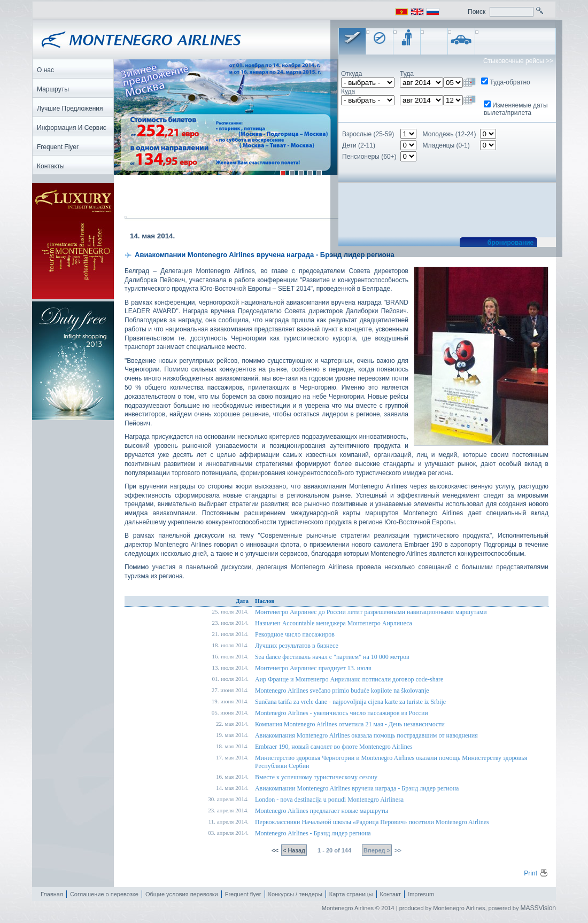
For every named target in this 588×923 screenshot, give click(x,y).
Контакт (391, 895)
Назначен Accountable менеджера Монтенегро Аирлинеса (334, 624)
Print (536, 874)
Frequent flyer (243, 895)
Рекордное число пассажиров (295, 635)
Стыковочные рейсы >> (518, 61)
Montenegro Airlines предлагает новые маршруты (322, 811)
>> (397, 851)
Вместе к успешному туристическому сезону (316, 778)
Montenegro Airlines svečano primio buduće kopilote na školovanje (342, 691)
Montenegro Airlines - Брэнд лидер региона (313, 834)
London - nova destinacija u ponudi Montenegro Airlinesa (329, 800)
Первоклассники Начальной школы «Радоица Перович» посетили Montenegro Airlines (372, 823)
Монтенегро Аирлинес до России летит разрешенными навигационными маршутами (371, 612)
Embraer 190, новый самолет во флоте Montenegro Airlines (334, 747)
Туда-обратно (510, 82)
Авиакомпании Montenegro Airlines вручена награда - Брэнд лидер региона (357, 789)
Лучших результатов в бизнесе (297, 646)
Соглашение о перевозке (104, 895)
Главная (52, 895)
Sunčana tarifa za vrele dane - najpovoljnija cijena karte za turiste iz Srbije (350, 702)
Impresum (421, 895)
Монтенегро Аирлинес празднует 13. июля (313, 669)
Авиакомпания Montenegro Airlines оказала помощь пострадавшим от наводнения (366, 736)
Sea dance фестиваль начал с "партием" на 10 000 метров (332, 657)
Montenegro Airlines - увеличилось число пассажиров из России (342, 713)
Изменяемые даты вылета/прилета (516, 109)
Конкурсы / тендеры (295, 895)
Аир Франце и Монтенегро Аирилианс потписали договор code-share (349, 680)
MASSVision (538, 909)
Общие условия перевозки (182, 895)
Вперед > (377, 851)
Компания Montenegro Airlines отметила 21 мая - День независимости (350, 725)
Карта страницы (351, 895)
